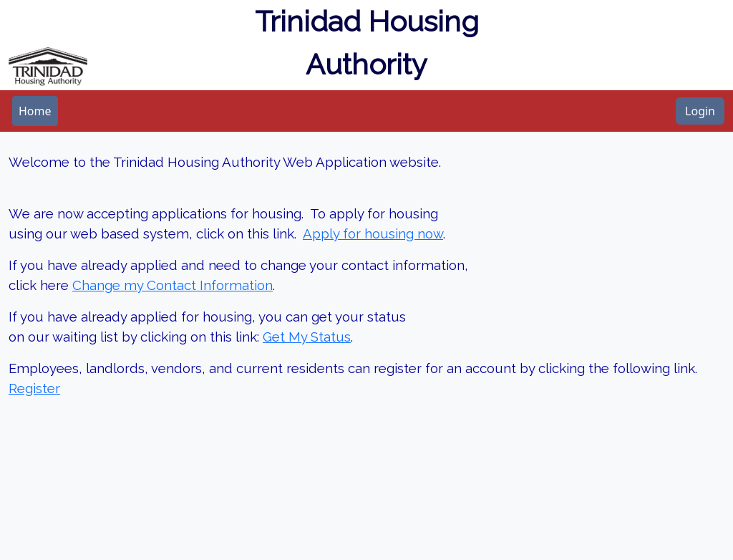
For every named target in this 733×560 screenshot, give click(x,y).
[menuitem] (35, 111)
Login (700, 111)
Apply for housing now (373, 233)
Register (34, 388)
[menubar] (35, 111)
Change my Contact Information (173, 285)
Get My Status (307, 337)
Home (35, 111)
